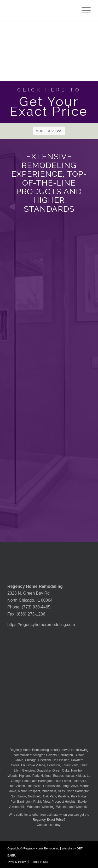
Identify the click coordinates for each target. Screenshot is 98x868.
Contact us (44, 825)
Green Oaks (61, 771)
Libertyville (34, 786)
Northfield (35, 796)
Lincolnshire (51, 786)
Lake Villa (79, 781)
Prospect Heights (63, 802)
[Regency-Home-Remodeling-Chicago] (41, 10)
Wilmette (62, 807)
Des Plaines (61, 760)
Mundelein (49, 791)
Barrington (66, 755)
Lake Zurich (17, 786)
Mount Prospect (29, 791)
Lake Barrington (42, 781)
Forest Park (70, 765)
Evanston (53, 765)
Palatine (64, 796)
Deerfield (44, 760)
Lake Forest (63, 781)
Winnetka (82, 807)
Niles (61, 791)
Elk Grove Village (33, 765)
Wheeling (48, 807)
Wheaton (33, 807)
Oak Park (50, 796)
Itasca (70, 776)
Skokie (82, 802)
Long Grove (70, 786)
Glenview (28, 771)
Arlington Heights (45, 755)
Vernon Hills (17, 807)
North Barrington (78, 791)
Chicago (31, 760)
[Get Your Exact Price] (49, 102)
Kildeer (80, 776)
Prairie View (42, 802)
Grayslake (44, 771)
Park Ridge (79, 796)
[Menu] (83, 10)
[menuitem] (83, 10)
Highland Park (29, 776)
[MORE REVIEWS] (49, 131)
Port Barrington (21, 802)
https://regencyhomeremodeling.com (41, 625)
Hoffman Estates (52, 776)
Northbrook (18, 796)
